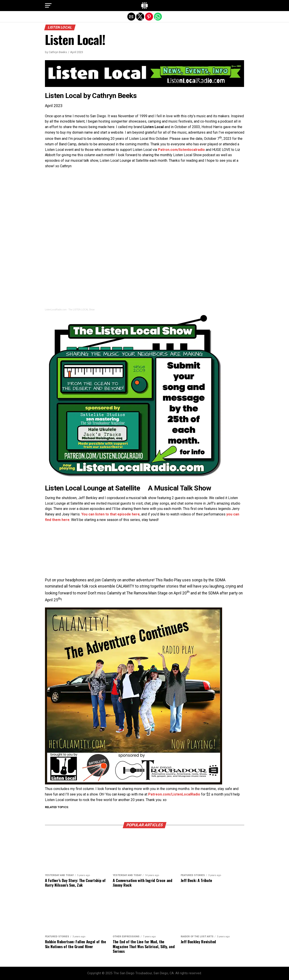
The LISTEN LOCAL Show (81, 310)
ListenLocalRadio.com (56, 310)
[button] (48, 6)
